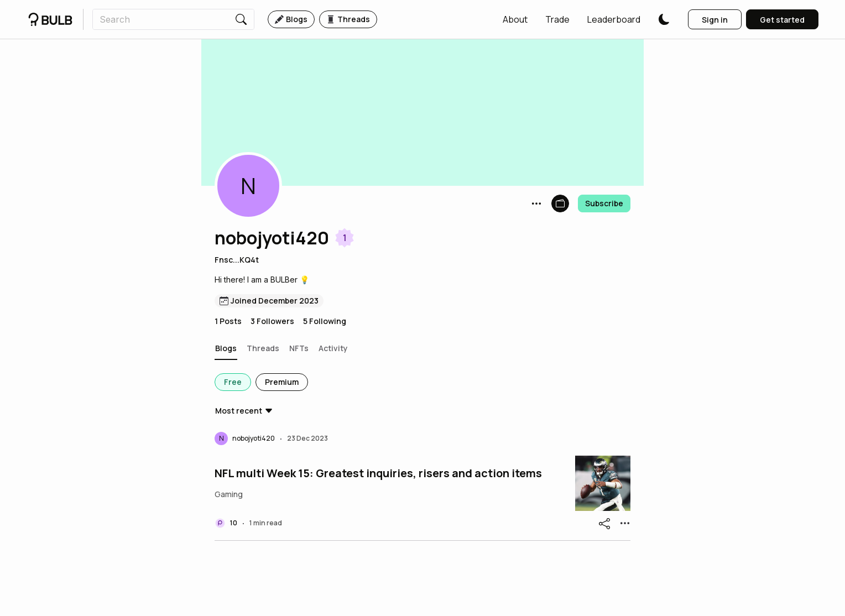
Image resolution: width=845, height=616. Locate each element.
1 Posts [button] (228, 321)
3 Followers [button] (272, 321)
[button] (515, 19)
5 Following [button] (325, 321)
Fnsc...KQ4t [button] (237, 260)
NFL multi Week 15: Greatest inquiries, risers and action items (378, 473)
